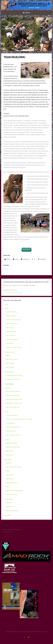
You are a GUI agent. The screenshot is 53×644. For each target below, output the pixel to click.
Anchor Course (10, 332)
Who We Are (8, 460)
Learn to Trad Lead (12, 339)
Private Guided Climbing (13, 320)
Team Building (9, 384)
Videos (8, 471)
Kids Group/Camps (12, 359)
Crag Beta (8, 515)
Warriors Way (10, 363)
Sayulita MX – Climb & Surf (14, 403)
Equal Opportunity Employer (14, 491)
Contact (7, 440)
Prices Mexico (10, 423)
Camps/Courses (10, 352)
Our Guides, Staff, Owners (14, 467)
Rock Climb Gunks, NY (13, 407)
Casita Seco (10, 507)
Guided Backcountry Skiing (14, 375)
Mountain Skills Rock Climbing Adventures (26, 5)
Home (6, 304)
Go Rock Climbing (11, 312)
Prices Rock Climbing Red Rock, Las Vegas (19, 419)
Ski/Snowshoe (9, 372)
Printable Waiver (11, 431)
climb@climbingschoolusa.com (13, 292)
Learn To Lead (10, 335)
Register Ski (10, 451)
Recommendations (12, 483)
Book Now (26, 250)
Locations (8, 388)
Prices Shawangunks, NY (13, 427)
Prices (7, 412)
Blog (7, 487)
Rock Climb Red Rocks (13, 395)
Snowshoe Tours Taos (13, 379)
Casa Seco (9, 503)
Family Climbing (11, 316)
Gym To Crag (10, 328)
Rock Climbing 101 (12, 324)
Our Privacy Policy (11, 494)
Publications (10, 479)
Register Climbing (11, 443)
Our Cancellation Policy (13, 435)
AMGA (8, 355)
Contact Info (10, 455)
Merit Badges (10, 367)
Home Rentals (9, 499)
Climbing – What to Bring (14, 347)
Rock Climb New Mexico (13, 391)
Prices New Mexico (12, 415)
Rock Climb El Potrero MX (14, 399)
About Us (9, 463)
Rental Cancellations (12, 510)
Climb (6, 308)
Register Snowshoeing (13, 447)
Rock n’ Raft (9, 343)
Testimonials (10, 475)
